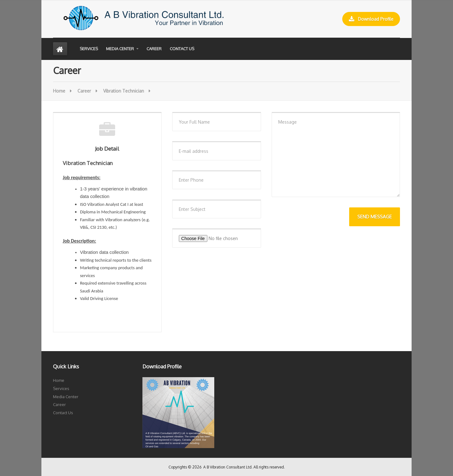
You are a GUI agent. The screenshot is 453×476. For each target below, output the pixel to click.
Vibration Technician (124, 91)
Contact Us (182, 49)
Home (59, 91)
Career (154, 49)
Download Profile (371, 19)
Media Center (120, 49)
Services (89, 49)
